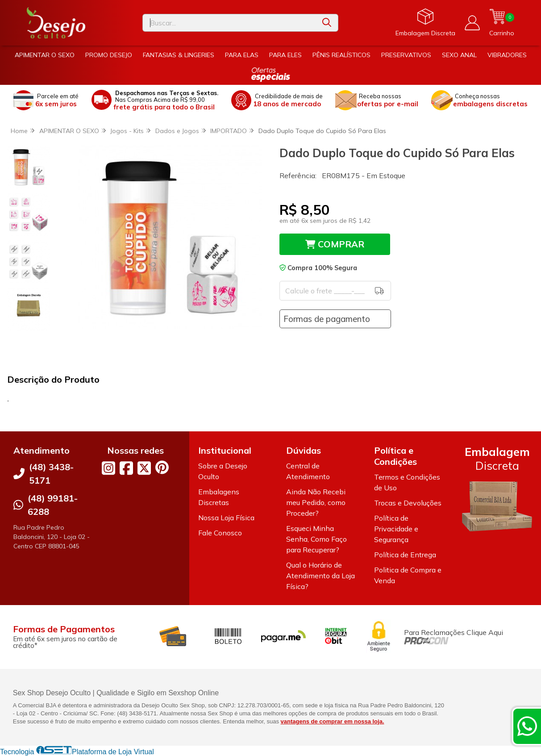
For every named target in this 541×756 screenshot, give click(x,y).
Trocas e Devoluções (408, 503)
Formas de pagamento (327, 319)
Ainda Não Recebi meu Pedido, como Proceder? (316, 502)
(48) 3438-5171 (51, 474)
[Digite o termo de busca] (229, 23)
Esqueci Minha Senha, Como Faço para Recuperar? (316, 539)
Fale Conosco (220, 533)
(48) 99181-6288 (53, 505)
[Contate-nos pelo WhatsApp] (527, 726)
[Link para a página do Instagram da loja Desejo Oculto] (108, 468)
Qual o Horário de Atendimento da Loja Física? (320, 576)
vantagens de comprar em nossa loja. (333, 721)
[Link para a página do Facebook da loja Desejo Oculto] (126, 468)
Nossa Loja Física (226, 518)
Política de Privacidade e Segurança (396, 529)
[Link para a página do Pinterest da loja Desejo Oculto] (162, 467)
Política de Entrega (405, 555)
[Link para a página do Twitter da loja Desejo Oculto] (144, 468)
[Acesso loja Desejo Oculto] (472, 23)
